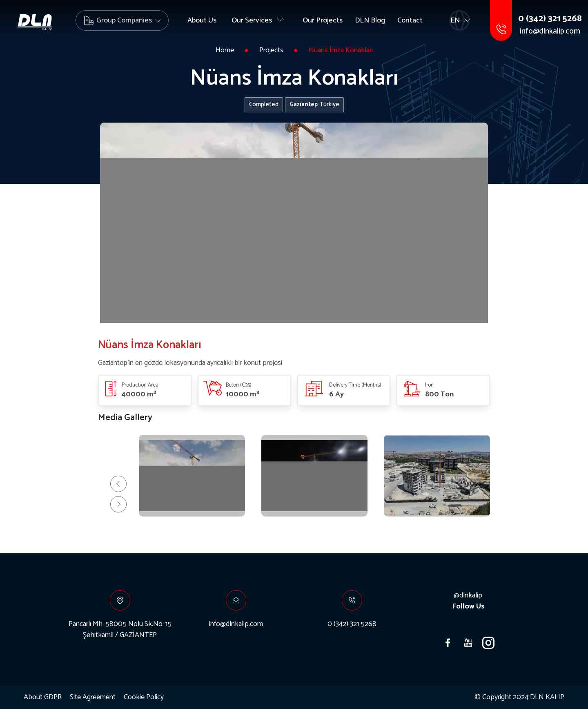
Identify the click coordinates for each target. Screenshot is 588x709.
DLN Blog (370, 20)
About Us (202, 20)
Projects (271, 50)
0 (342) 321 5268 (550, 19)
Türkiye (314, 104)
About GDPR (43, 697)
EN (455, 20)
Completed (264, 104)
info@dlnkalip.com (550, 32)
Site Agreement (93, 697)
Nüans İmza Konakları (341, 50)
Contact (410, 20)
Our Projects (323, 20)
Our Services (252, 20)
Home (225, 50)
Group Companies (124, 20)
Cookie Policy (144, 697)
